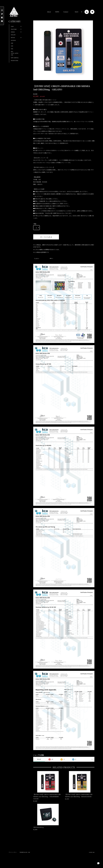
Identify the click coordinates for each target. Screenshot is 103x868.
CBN (12, 46)
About (49, 12)
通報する (51, 258)
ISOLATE (13, 35)
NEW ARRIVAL (15, 58)
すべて (39, 759)
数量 (35, 224)
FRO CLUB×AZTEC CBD (15, 53)
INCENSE (13, 40)
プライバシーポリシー (13, 852)
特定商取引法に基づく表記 (25, 852)
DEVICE (13, 38)
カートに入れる (46, 237)
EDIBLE (13, 32)
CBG (12, 49)
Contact (66, 12)
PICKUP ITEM (14, 60)
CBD (12, 43)
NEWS (57, 12)
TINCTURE (14, 29)
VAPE (12, 26)
